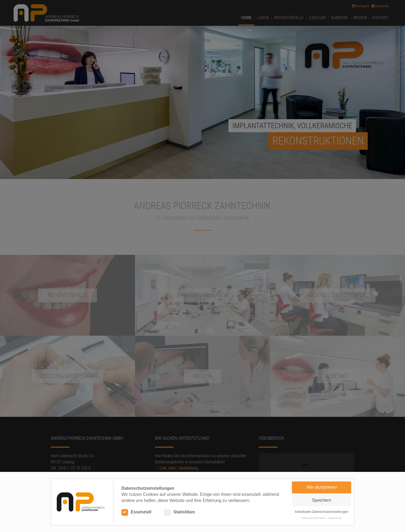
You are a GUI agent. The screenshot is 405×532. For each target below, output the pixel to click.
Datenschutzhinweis (313, 518)
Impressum (335, 518)
